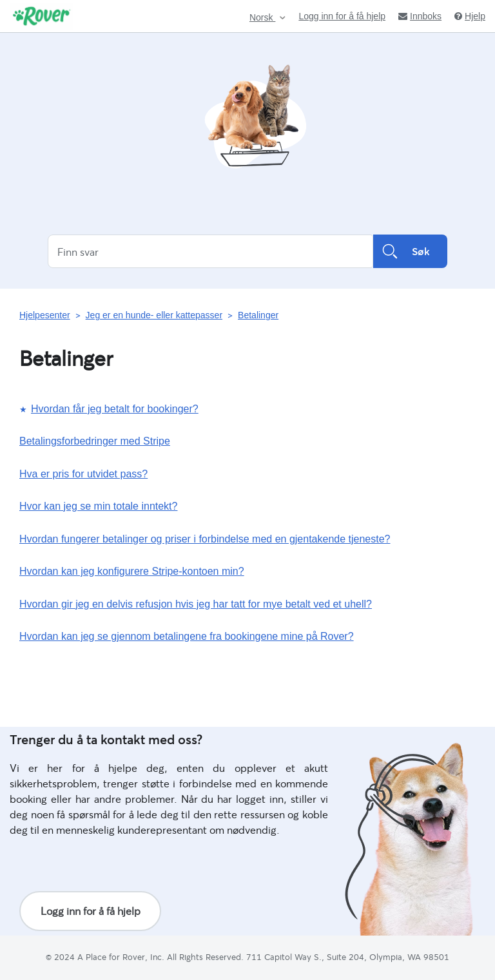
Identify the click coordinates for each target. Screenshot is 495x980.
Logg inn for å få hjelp (342, 16)
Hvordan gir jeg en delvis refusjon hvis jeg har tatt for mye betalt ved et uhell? (196, 604)
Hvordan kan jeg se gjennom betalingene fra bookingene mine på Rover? (187, 636)
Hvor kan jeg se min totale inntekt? (98, 506)
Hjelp (470, 16)
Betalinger (258, 315)
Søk (410, 251)
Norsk (262, 18)
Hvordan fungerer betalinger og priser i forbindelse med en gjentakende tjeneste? (205, 539)
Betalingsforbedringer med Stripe (95, 441)
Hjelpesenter (45, 315)
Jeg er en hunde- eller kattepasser (154, 315)
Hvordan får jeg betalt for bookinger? (115, 409)
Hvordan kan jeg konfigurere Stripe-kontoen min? (132, 571)
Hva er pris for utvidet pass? (83, 474)
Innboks (420, 16)
